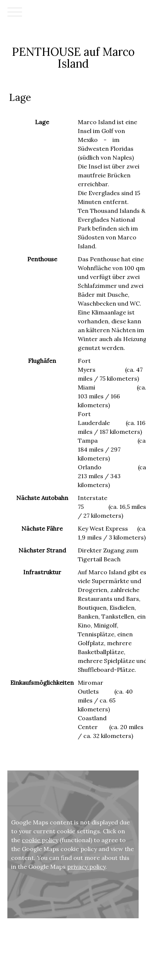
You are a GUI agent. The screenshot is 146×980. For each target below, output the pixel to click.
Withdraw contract (58, 957)
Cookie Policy (18, 957)
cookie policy (40, 840)
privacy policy (86, 867)
